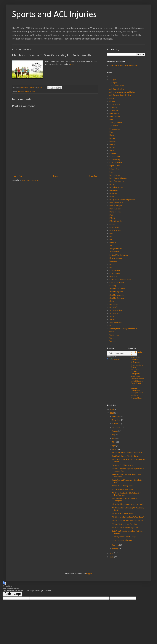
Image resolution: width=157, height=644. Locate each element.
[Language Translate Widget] (122, 353)
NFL (111, 237)
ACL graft (113, 80)
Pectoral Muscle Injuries (119, 255)
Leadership (114, 190)
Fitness (27, 91)
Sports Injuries (115, 304)
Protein (112, 264)
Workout (33, 91)
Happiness (113, 154)
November (116, 420)
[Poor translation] (17, 594)
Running (113, 286)
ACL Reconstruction (117, 89)
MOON (112, 218)
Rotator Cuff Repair (117, 283)
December (116, 416)
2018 (112, 413)
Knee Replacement (117, 181)
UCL (111, 326)
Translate (114, 360)
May (114, 442)
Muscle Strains (115, 231)
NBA (111, 234)
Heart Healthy (115, 160)
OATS (111, 246)
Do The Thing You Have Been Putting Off (127, 521)
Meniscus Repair (116, 206)
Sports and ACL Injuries (54, 15)
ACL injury (113, 83)
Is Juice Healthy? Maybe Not (122, 489)
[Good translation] (7, 594)
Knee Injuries (115, 175)
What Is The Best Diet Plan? (122, 514)
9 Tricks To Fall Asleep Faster (123, 486)
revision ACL (114, 277)
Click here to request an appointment (124, 66)
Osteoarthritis (115, 252)
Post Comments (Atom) (31, 180)
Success (112, 320)
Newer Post (17, 176)
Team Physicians (116, 323)
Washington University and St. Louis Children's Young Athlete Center (137, 381)
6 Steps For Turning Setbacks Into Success (127, 453)
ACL (111, 77)
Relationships (115, 274)
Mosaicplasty (114, 227)
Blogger (89, 574)
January (115, 549)
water (112, 332)
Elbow (112, 135)
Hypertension (115, 166)
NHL (111, 240)
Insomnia (113, 172)
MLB (111, 215)
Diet (111, 132)
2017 (112, 553)
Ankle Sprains (115, 104)
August (115, 431)
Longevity (113, 194)
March (115, 449)
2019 (112, 410)
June (114, 438)
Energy (112, 138)
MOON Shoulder (116, 221)
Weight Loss (114, 335)
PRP (111, 267)
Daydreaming (115, 129)
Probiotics (113, 261)
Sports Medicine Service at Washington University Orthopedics (137, 369)
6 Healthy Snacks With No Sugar (124, 537)
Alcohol (112, 101)
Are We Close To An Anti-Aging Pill (125, 528)
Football (112, 147)
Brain (111, 120)
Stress (112, 317)
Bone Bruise (114, 114)
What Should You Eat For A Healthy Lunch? (128, 504)
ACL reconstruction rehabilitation (122, 92)
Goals (112, 150)
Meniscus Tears (115, 209)
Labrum (112, 184)
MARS (112, 197)
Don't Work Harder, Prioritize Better (125, 456)
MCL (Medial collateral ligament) (122, 200)
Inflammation (114, 169)
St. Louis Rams (115, 313)
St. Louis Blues (115, 307)
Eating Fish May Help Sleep (122, 540)
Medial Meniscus (116, 203)
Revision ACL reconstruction (120, 280)
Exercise (21, 91)
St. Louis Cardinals (116, 310)
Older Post (93, 176)
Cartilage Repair (116, 123)
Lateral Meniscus (116, 187)
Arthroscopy (114, 111)
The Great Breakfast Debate (122, 465)
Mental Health (115, 212)
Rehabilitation (115, 271)
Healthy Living (115, 157)
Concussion (114, 126)
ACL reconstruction (117, 86)
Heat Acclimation (116, 163)
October (115, 424)
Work (111, 338)
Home (55, 176)
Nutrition (113, 243)
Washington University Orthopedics (123, 329)
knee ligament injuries (118, 178)
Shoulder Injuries (116, 292)
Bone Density (115, 117)
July (114, 435)
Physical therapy (116, 258)
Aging (112, 98)
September (117, 427)
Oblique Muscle (116, 249)
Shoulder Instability (117, 295)
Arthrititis (113, 108)
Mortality (113, 224)
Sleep (112, 301)
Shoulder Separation (117, 298)
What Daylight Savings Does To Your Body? (128, 517)
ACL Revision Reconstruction (120, 95)
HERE (72, 64)
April (114, 446)
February (116, 545)
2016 (112, 557)
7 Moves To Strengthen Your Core (124, 524)
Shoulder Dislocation (117, 289)
